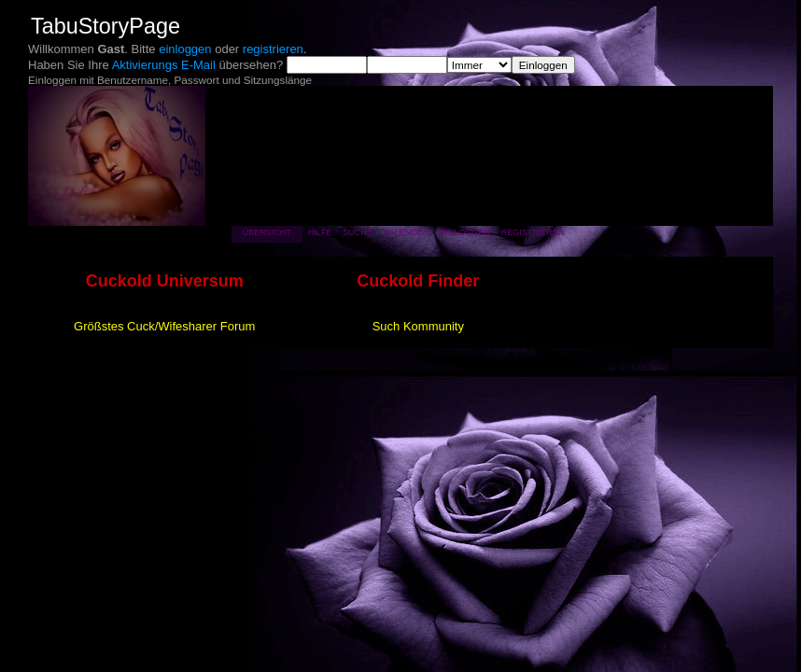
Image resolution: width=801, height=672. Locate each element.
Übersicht (267, 232)
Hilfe (320, 232)
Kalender (407, 232)
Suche (358, 232)
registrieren (273, 49)
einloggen (185, 49)
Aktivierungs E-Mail (164, 65)
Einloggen (465, 232)
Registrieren (533, 232)
